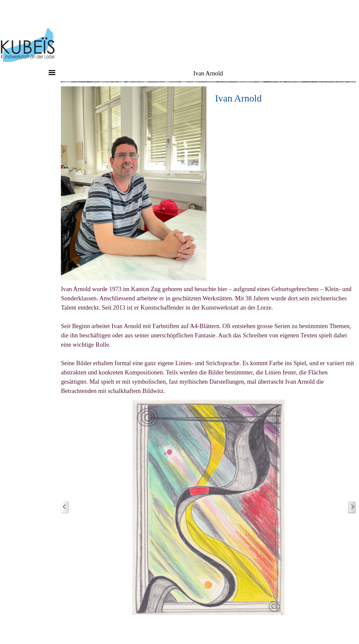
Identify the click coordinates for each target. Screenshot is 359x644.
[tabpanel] (283, 98)
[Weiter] (352, 507)
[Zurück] (65, 507)
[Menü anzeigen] (52, 72)
